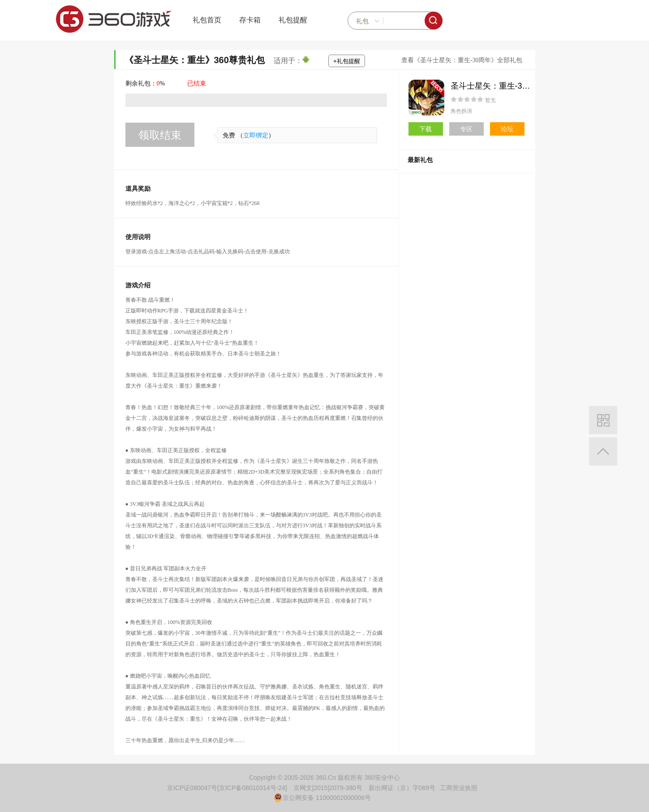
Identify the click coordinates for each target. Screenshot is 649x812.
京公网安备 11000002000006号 (322, 798)
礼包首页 (207, 20)
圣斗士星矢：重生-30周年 (497, 86)
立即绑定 (256, 135)
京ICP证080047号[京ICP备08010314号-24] (227, 788)
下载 (426, 129)
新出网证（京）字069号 (402, 788)
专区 (466, 129)
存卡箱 (250, 20)
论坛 (507, 129)
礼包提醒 (293, 20)
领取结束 (160, 135)
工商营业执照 (459, 788)
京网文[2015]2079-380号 (328, 788)
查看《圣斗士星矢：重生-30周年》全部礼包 (462, 60)
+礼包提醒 (347, 61)
